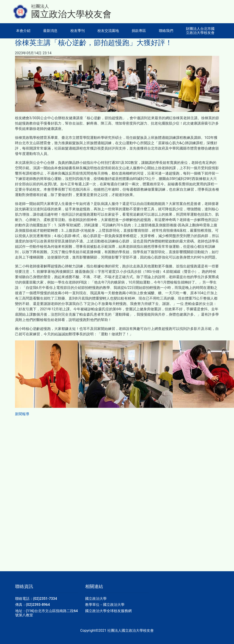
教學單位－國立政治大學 (105, 605)
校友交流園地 (108, 31)
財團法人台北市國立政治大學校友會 (200, 31)
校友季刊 (78, 31)
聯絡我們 (166, 31)
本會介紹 (23, 31)
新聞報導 (22, 414)
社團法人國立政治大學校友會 (131, 630)
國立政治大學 (96, 599)
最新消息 (50, 31)
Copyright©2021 (94, 630)
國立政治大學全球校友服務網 (108, 611)
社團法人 (40, 6)
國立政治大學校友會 (71, 14)
